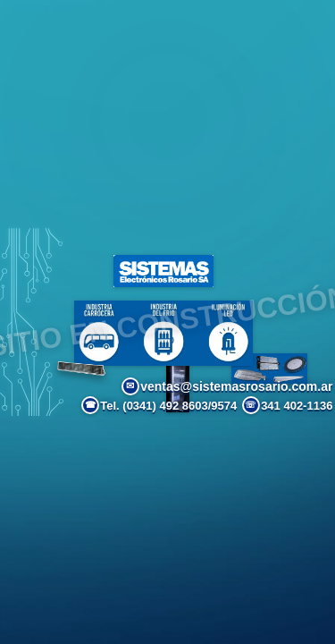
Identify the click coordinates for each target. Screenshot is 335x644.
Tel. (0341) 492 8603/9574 (159, 405)
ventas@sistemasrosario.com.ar (227, 386)
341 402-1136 (288, 405)
